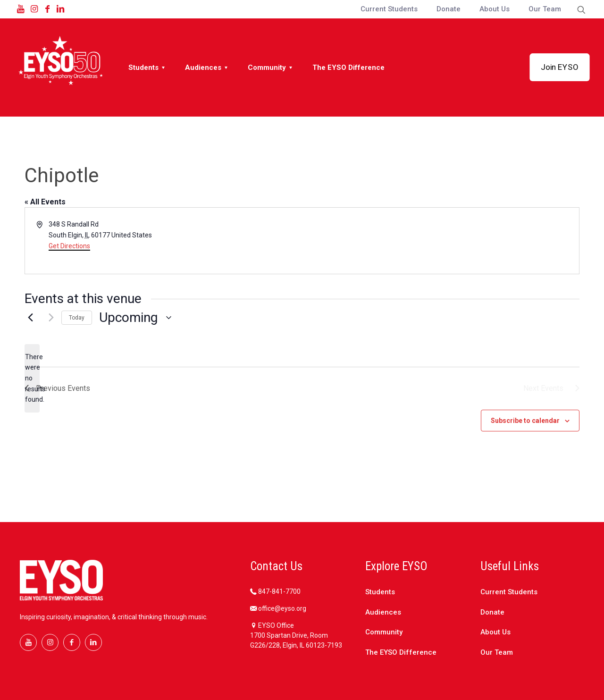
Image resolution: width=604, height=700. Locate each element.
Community (384, 632)
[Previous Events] (30, 318)
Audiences (383, 612)
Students (380, 592)
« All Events (45, 202)
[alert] (32, 378)
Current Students (509, 592)
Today (77, 318)
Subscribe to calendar (525, 421)
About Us (495, 632)
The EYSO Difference (401, 652)
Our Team (497, 652)
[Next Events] (49, 318)
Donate (492, 612)
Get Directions (69, 246)
